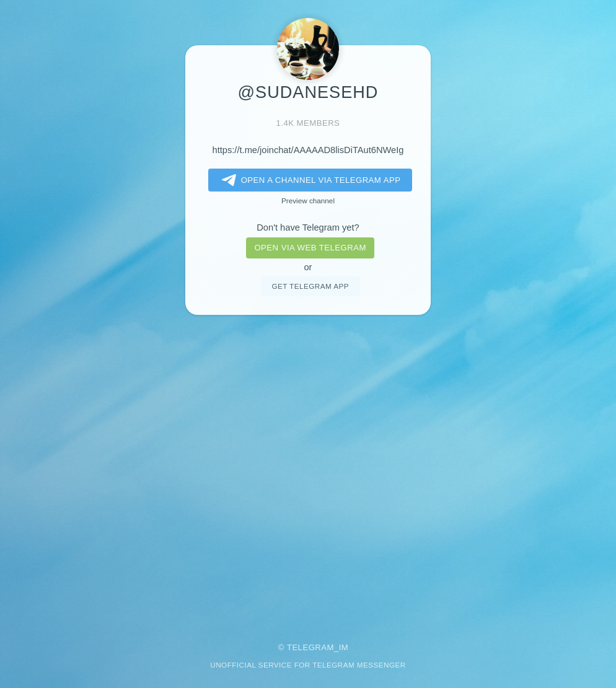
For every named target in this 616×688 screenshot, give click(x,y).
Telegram (310, 647)
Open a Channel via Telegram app (309, 180)
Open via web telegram (310, 248)
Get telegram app (310, 286)
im (344, 647)
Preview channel (308, 201)
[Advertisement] (308, 470)
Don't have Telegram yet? (308, 227)
